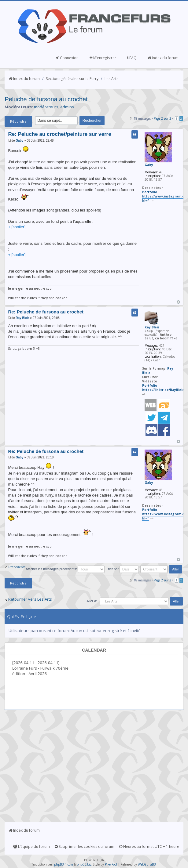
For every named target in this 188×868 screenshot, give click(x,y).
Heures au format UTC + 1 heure (149, 846)
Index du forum (163, 58)
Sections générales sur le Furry (72, 79)
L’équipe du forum (31, 846)
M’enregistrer (103, 58)
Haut (178, 302)
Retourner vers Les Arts (30, 599)
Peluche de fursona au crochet (46, 99)
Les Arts (111, 79)
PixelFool (111, 864)
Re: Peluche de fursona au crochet (46, 312)
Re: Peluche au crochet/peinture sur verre (59, 134)
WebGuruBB (147, 864)
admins (67, 107)
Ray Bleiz (22, 318)
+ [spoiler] (17, 227)
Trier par (122, 569)
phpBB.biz (84, 864)
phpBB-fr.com (64, 864)
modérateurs (46, 107)
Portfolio (150, 192)
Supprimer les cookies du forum (85, 846)
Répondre (18, 121)
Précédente (17, 567)
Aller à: (92, 601)
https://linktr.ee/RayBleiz (163, 390)
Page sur (162, 118)
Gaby (19, 141)
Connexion (67, 58)
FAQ (132, 58)
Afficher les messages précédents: (65, 569)
